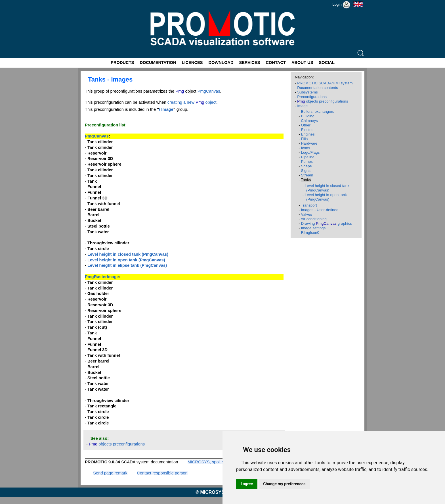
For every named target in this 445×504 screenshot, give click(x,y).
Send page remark (110, 473)
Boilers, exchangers (317, 112)
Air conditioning (314, 219)
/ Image (166, 109)
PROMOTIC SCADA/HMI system (325, 83)
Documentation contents (318, 88)
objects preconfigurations (117, 444)
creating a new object (192, 102)
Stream (307, 175)
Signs (306, 171)
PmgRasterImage (102, 277)
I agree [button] (247, 484)
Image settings (313, 228)
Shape (306, 166)
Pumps (307, 162)
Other (306, 125)
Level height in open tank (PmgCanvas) (326, 197)
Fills (304, 139)
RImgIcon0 (310, 233)
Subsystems (307, 92)
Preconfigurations (312, 97)
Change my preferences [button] (284, 484)
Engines (308, 134)
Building (307, 116)
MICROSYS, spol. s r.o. (209, 462)
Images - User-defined (320, 210)
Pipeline (307, 157)
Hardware (309, 143)
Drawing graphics (326, 223)
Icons (305, 148)
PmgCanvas (209, 91)
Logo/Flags (310, 152)
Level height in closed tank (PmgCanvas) (327, 188)
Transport (309, 205)
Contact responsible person (162, 473)
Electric (307, 130)
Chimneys (309, 121)
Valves (306, 214)
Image (302, 106)
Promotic (88, 2)
